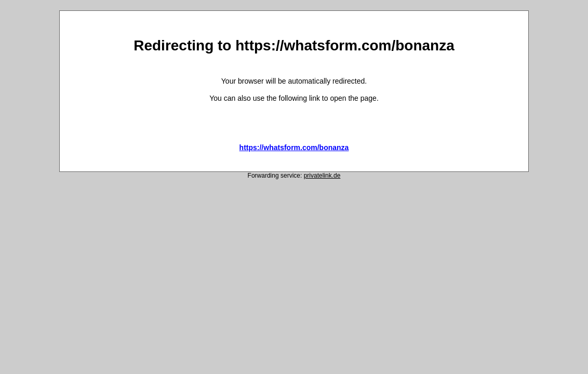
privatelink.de (322, 176)
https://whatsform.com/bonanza (294, 148)
